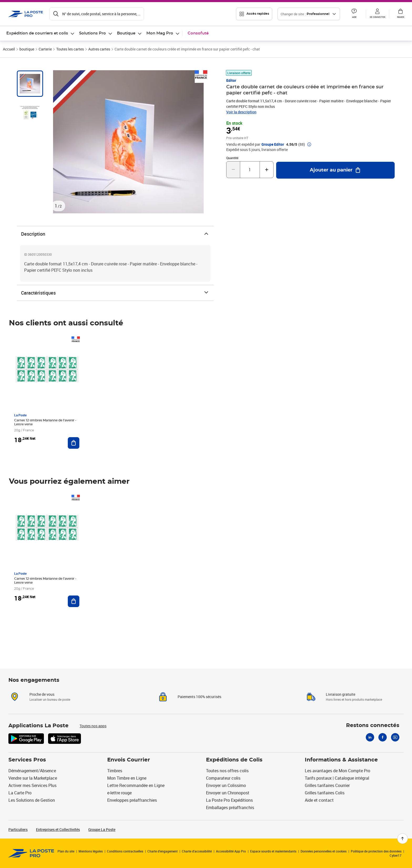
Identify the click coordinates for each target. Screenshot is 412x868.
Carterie (45, 49)
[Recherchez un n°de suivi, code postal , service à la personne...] (97, 14)
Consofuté (198, 33)
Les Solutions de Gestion (32, 800)
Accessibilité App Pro (231, 851)
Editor (231, 80)
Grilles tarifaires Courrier (327, 785)
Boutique (126, 33)
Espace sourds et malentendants (273, 851)
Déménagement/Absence (32, 771)
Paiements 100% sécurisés (199, 697)
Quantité (232, 158)
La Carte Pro (20, 793)
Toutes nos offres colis (227, 771)
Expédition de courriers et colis (37, 33)
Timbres (115, 771)
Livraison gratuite (341, 694)
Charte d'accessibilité (197, 851)
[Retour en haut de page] (403, 839)
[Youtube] (395, 737)
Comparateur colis (223, 778)
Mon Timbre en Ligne (127, 778)
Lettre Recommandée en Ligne (136, 785)
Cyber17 (396, 855)
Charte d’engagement (163, 851)
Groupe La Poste (102, 829)
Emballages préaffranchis (230, 808)
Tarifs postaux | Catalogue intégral (337, 778)
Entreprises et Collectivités (58, 829)
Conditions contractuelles (125, 851)
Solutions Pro (92, 33)
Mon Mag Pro (160, 33)
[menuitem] (41, 33)
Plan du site (66, 851)
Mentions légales (91, 851)
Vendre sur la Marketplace (33, 778)
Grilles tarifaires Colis (325, 793)
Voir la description (241, 112)
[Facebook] (383, 737)
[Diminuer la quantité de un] (233, 170)
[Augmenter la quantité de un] (267, 170)
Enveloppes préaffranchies (132, 800)
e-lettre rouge (119, 793)
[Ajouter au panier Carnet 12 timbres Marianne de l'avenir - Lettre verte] (74, 443)
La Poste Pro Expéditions (229, 800)
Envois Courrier (129, 760)
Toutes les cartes (70, 49)
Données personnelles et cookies (324, 851)
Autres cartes (99, 49)
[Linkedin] (370, 737)
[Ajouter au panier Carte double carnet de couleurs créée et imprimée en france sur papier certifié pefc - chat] (335, 170)
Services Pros (27, 760)
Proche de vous (42, 694)
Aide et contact (319, 800)
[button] (354, 14)
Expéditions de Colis (234, 760)
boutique (27, 49)
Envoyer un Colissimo (226, 785)
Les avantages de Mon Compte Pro (338, 771)
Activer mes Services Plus (32, 785)
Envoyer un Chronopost (228, 793)
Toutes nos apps (93, 726)
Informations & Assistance (341, 760)
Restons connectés (373, 725)
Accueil (9, 49)
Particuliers (18, 829)
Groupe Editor (273, 144)
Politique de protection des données (376, 851)
